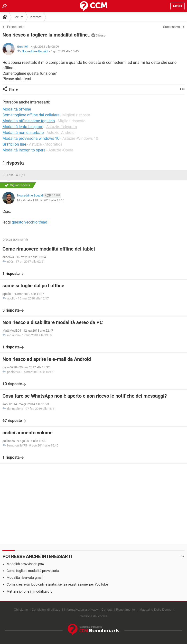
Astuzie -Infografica (46, 144)
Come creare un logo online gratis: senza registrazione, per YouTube (57, 584)
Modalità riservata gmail (25, 578)
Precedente (16, 27)
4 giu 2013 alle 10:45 (65, 51)
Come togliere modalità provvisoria (33, 571)
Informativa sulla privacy (81, 610)
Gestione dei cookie (93, 616)
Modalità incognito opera (24, 150)
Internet (36, 17)
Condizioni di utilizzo (46, 610)
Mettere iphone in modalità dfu (30, 591)
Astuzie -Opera (61, 150)
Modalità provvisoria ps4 (25, 564)
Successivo (172, 27)
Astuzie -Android (61, 133)
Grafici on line (14, 144)
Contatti (107, 610)
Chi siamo (21, 610)
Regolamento (126, 610)
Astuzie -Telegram (62, 127)
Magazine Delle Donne (156, 610)
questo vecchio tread (29, 222)
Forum (18, 17)
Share (13, 89)
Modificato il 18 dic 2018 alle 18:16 (41, 200)
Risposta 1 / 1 (14, 175)
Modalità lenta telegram (23, 127)
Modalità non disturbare (23, 133)
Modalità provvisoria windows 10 (31, 138)
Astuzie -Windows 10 (80, 138)
